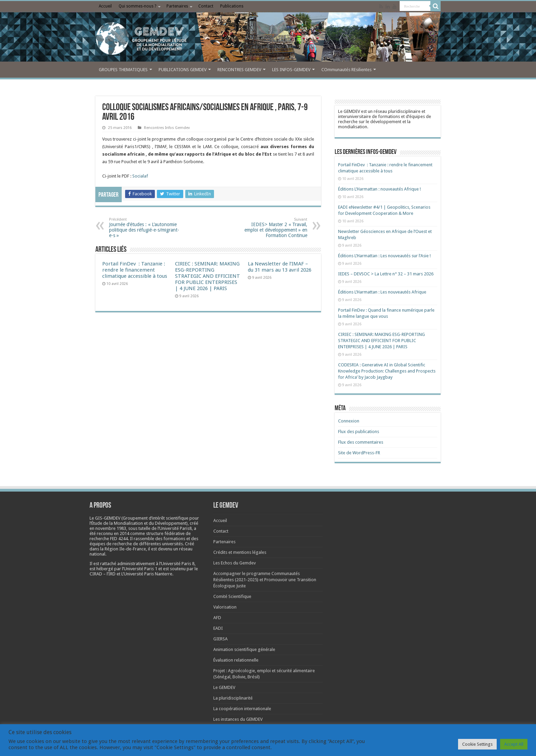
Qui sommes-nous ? (137, 6)
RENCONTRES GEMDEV (239, 70)
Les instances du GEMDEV (238, 719)
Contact (206, 6)
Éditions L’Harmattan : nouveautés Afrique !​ (379, 189)
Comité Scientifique (232, 596)
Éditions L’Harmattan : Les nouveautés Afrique (382, 292)
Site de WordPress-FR (359, 453)
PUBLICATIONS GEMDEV (183, 70)
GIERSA (220, 639)
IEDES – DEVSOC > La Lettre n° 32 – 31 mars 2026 (386, 274)
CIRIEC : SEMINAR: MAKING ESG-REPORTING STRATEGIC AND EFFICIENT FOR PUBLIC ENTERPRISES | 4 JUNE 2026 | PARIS (207, 276)
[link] (111, 528)
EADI (218, 628)
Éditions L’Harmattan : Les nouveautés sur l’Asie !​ (384, 256)
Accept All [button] (514, 744)
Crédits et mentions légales (240, 552)
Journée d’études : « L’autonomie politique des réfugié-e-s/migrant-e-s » (144, 228)
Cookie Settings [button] (477, 744)
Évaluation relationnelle (236, 660)
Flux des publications (359, 432)
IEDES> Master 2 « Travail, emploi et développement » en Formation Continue (272, 228)
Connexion (349, 421)
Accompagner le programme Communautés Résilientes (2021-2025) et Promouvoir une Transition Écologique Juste (265, 580)
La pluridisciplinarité (233, 698)
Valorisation (225, 607)
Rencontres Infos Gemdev (167, 128)
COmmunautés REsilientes (346, 70)
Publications (232, 6)
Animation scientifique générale (244, 649)
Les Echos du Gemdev (234, 563)
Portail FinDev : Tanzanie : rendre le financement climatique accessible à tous (135, 270)
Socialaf (140, 176)
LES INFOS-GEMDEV (291, 70)
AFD (217, 618)
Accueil (105, 6)
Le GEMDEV (224, 687)
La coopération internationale (242, 709)
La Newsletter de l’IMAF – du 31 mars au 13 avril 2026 (280, 267)
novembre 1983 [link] (111, 528)
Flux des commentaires (361, 442)
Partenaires (177, 6)
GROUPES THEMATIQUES (123, 70)
